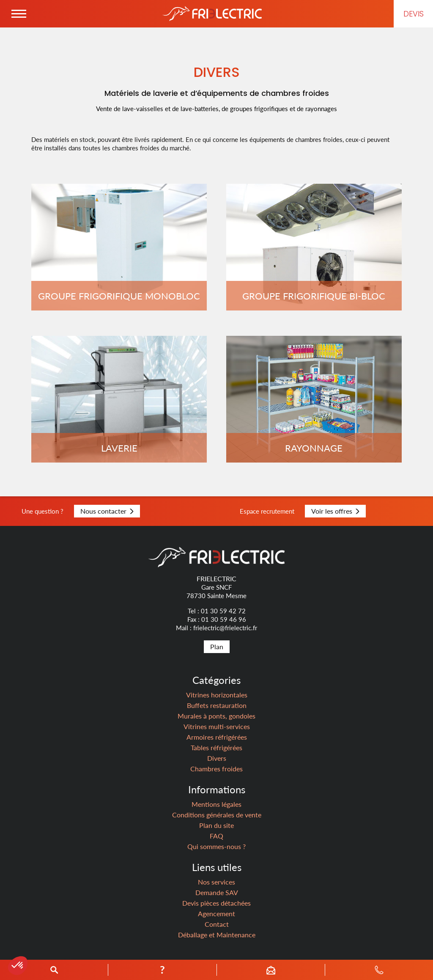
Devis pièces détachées (216, 903)
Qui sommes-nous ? (216, 846)
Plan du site (216, 825)
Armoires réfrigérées (217, 737)
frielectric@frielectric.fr (225, 628)
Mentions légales (216, 804)
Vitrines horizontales (217, 695)
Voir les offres (335, 511)
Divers (217, 758)
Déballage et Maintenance (217, 935)
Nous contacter (107, 511)
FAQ (216, 836)
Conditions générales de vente (217, 815)
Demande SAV (217, 892)
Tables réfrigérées (216, 747)
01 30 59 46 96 (224, 619)
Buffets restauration (217, 705)
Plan (217, 647)
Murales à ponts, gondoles (216, 716)
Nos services (216, 882)
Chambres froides (216, 769)
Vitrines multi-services (217, 726)
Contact (217, 924)
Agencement (216, 913)
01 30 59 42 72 (223, 611)
